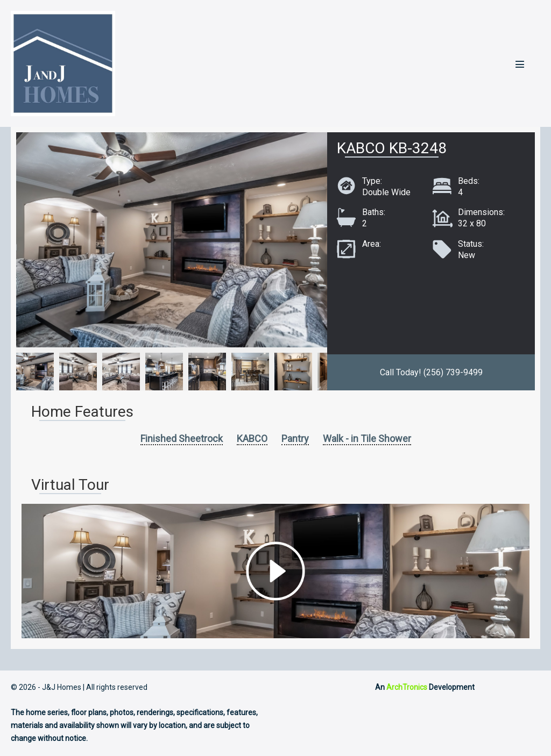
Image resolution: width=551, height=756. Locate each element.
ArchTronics (407, 687)
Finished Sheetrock (182, 438)
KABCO (252, 438)
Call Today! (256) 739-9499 (431, 372)
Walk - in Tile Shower (367, 438)
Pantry (295, 438)
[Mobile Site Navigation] (520, 64)
